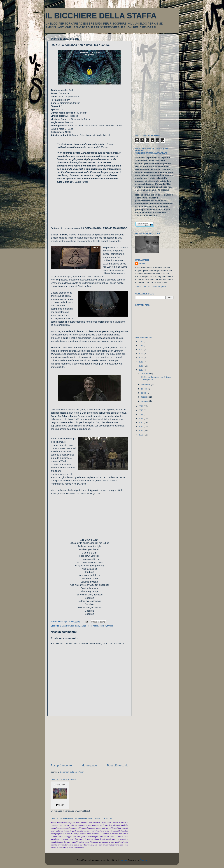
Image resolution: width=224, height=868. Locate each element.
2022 (141, 350)
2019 (141, 362)
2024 (141, 345)
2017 (141, 370)
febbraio (145, 397)
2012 (141, 423)
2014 (141, 414)
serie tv (103, 626)
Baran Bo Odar (67, 626)
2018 (141, 366)
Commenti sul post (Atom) (72, 772)
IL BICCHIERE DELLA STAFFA (101, 16)
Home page (89, 765)
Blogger (143, 860)
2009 (141, 435)
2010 (141, 431)
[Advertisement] (89, 740)
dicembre (146, 373)
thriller (110, 626)
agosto (145, 389)
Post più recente (61, 765)
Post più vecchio (118, 765)
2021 (141, 354)
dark (77, 626)
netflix (96, 626)
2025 (141, 341)
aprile (144, 393)
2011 (141, 427)
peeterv (123, 860)
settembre (146, 385)
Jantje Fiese (86, 626)
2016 (141, 406)
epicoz (142, 264)
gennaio (145, 401)
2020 (141, 358)
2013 (141, 418)
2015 (141, 410)
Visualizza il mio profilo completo (150, 286)
